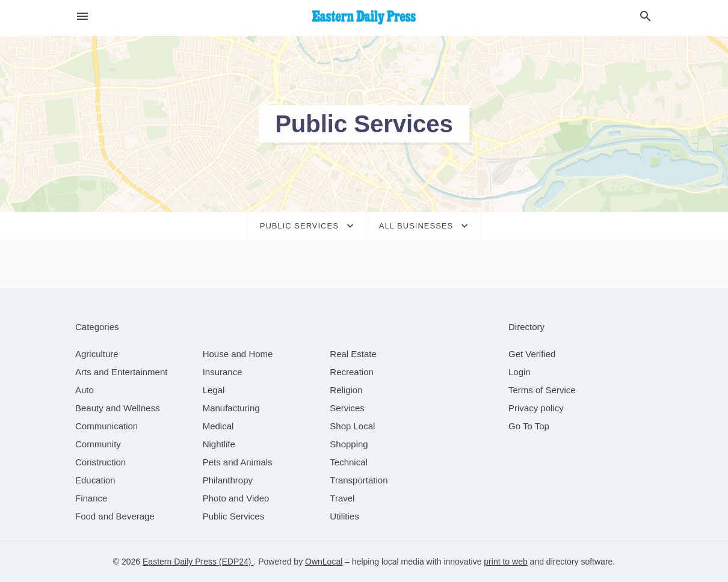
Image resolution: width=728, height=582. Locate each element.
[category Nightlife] (219, 444)
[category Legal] (214, 390)
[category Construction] (100, 462)
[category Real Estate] (353, 354)
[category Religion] (346, 390)
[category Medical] (218, 426)
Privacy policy (536, 408)
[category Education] (95, 480)
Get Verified (532, 354)
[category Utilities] (344, 516)
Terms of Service (542, 390)
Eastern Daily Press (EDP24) (198, 562)
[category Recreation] (352, 372)
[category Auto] (85, 390)
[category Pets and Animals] (238, 462)
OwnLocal (324, 562)
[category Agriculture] (97, 354)
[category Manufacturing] (231, 408)
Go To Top (529, 426)
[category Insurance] (223, 372)
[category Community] (98, 444)
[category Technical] (349, 462)
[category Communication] (106, 426)
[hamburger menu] (82, 17)
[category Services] (347, 408)
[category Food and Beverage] (115, 516)
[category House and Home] (238, 354)
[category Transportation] (359, 480)
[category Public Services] (234, 516)
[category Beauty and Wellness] (118, 408)
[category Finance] (91, 498)
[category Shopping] (349, 444)
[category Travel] (342, 498)
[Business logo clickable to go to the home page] (364, 18)
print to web (505, 562)
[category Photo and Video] (236, 498)
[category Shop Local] (352, 426)
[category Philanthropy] (228, 480)
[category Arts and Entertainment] (121, 372)
